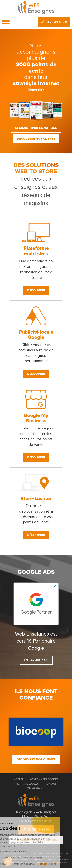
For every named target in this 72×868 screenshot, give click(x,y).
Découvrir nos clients (36, 139)
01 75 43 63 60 (54, 22)
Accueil (19, 779)
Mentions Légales (27, 784)
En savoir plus (36, 660)
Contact (51, 784)
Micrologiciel (36, 788)
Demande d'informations (36, 128)
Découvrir (36, 290)
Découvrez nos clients (36, 759)
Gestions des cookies (44, 779)
